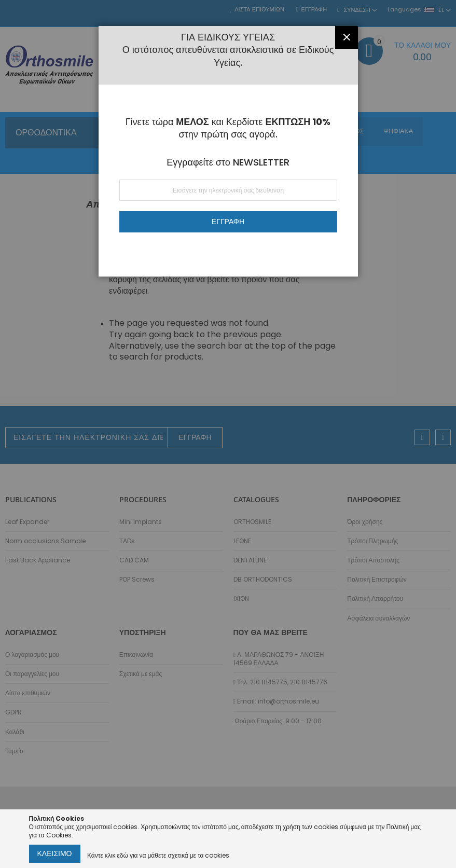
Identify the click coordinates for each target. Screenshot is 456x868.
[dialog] (228, 434)
